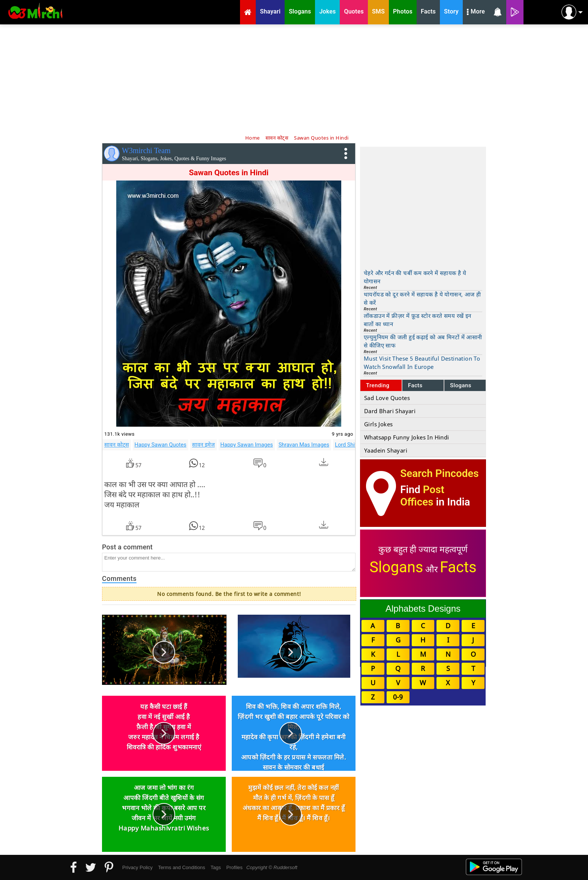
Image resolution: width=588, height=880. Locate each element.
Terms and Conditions (181, 867)
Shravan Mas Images (304, 445)
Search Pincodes (439, 473)
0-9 (398, 697)
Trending (378, 385)
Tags (216, 867)
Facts (415, 385)
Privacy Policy (137, 867)
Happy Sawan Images (247, 445)
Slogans (461, 385)
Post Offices (422, 496)
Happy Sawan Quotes (160, 445)
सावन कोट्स (117, 445)
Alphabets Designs (423, 608)
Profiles (234, 867)
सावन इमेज (203, 445)
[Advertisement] (294, 79)
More (476, 12)
